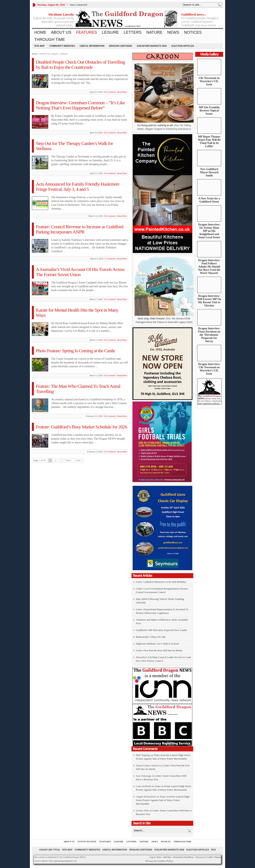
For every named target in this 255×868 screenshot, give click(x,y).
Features (87, 32)
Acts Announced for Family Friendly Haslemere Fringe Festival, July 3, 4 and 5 (78, 187)
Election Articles (183, 46)
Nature (154, 32)
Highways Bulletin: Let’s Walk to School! (158, 644)
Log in (153, 857)
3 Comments (110, 259)
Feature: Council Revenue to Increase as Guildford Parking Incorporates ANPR (80, 229)
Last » (79, 460)
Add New (167, 857)
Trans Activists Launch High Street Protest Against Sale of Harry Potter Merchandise (163, 800)
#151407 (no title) (50, 850)
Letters (133, 32)
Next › (69, 460)
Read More (122, 92)
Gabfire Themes (214, 857)
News (173, 32)
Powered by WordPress (183, 857)
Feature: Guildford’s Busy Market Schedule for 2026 (81, 427)
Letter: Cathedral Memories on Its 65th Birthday (161, 582)
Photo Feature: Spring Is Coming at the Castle (75, 351)
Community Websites (62, 46)
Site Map (39, 46)
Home (40, 32)
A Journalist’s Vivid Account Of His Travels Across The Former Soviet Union (80, 272)
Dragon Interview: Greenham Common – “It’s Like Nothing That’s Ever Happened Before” (80, 105)
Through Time (50, 39)
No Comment (110, 92)
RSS (213, 850)
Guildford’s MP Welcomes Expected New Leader (161, 630)
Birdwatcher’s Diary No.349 (151, 637)
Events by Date (87, 841)
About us (61, 32)
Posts (159, 857)
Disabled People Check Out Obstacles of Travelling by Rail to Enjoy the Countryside (80, 65)
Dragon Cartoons (121, 46)
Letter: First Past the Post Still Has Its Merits (159, 650)
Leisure (110, 32)
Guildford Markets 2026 (152, 46)
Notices (193, 32)
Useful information (92, 46)
